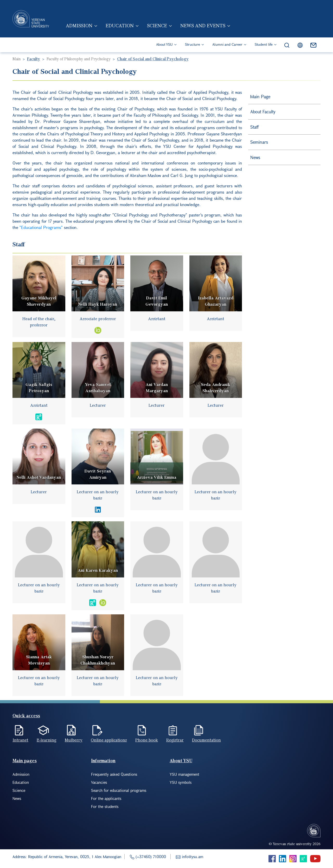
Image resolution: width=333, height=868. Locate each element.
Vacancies (99, 782)
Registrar (175, 740)
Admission (79, 25)
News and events (203, 25)
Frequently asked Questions (114, 774)
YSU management (184, 774)
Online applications (109, 740)
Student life (264, 44)
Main (17, 59)
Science (157, 25)
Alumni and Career (227, 44)
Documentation (206, 740)
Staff (254, 127)
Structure (193, 44)
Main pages (25, 761)
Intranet (20, 740)
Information (103, 761)
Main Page (260, 97)
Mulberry (74, 740)
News (255, 157)
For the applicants (106, 798)
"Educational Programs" (41, 227)
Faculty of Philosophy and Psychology (79, 59)
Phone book (147, 740)
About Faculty (263, 112)
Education (120, 25)
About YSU (164, 44)
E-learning (47, 740)
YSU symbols (181, 782)
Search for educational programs (119, 790)
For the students (105, 806)
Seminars (259, 142)
